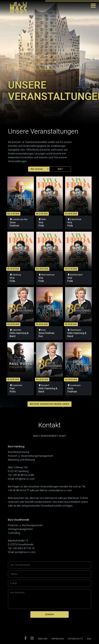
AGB (89, 639)
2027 (60, 169)
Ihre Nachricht (17, 593)
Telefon (14, 574)
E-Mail (13, 583)
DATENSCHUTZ (75, 639)
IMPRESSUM (58, 639)
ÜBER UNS (43, 639)
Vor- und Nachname (20, 565)
